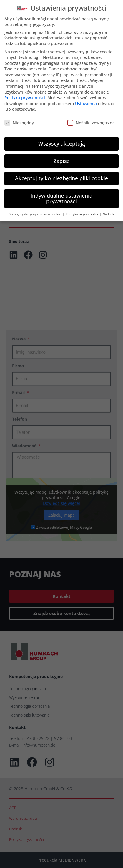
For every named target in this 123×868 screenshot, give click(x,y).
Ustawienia (86, 103)
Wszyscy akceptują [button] (62, 143)
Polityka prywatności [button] (82, 213)
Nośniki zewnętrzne (91, 122)
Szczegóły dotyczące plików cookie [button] (35, 213)
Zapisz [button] (61, 160)
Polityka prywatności (25, 97)
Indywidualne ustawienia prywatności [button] (61, 198)
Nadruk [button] (108, 213)
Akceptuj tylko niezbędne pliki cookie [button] (62, 177)
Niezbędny (19, 122)
